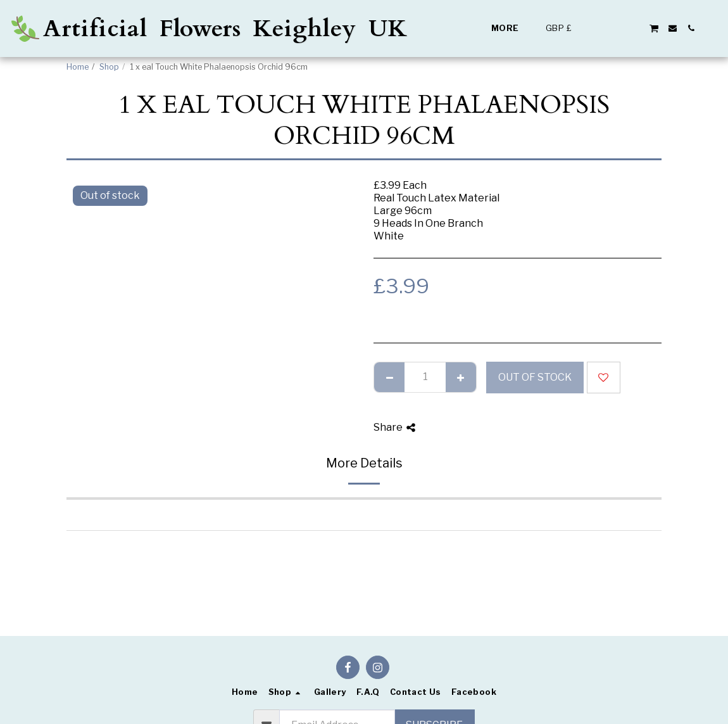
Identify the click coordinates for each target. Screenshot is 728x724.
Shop (109, 67)
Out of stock (535, 377)
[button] (599, 28)
